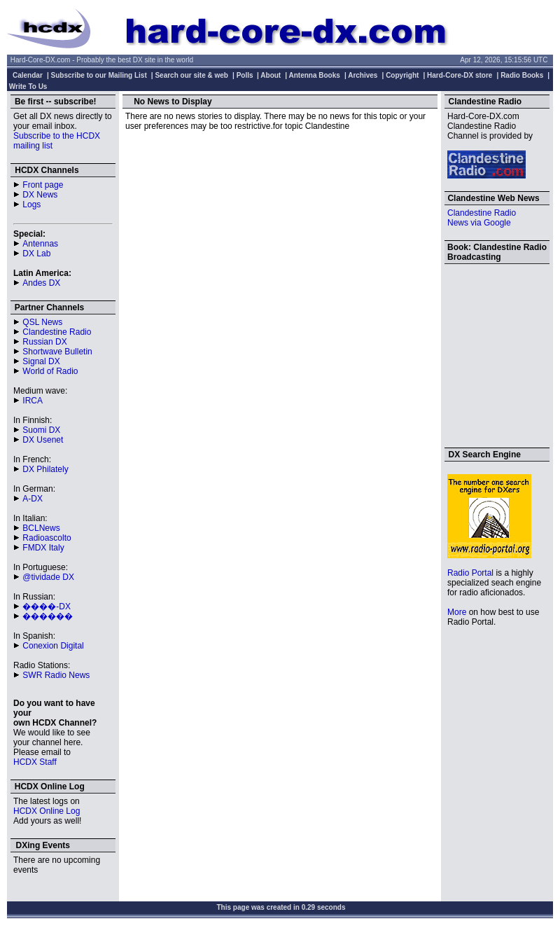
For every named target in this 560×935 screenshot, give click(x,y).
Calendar (28, 75)
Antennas (40, 244)
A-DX (33, 499)
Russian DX (44, 342)
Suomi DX (41, 430)
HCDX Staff (35, 762)
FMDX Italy (43, 548)
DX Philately (45, 469)
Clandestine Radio (57, 332)
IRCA (33, 401)
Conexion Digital (53, 646)
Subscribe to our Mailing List (99, 75)
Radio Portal (470, 573)
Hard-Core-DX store (460, 75)
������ (48, 616)
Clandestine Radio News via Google (482, 218)
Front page (43, 185)
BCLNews (41, 528)
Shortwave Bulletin (57, 352)
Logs (31, 205)
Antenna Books (315, 75)
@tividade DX (48, 577)
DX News (40, 195)
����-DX (47, 607)
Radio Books (522, 75)
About (271, 75)
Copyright (402, 75)
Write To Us (28, 86)
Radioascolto (47, 538)
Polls (245, 75)
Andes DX (41, 283)
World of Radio (50, 371)
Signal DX (41, 361)
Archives (363, 75)
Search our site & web (191, 75)
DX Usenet (43, 440)
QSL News (42, 322)
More (457, 612)
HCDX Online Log (47, 811)
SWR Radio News (56, 675)
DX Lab (36, 254)
